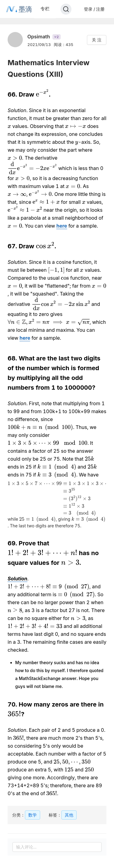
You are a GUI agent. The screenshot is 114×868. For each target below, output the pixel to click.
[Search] (66, 9)
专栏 (45, 9)
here (62, 226)
